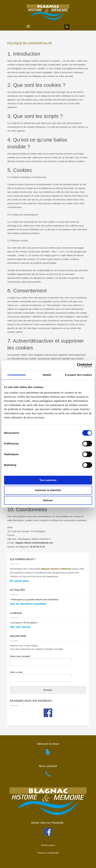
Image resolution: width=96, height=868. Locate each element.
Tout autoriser (48, 480)
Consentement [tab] (17, 375)
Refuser (48, 500)
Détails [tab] (47, 375)
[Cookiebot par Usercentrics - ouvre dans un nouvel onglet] (77, 365)
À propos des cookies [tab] (78, 375)
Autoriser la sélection (48, 490)
